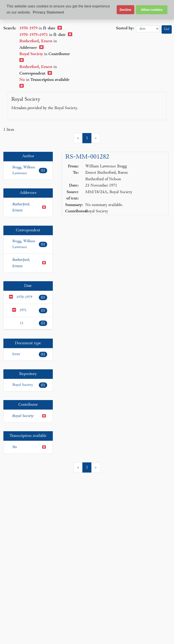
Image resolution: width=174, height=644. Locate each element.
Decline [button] (125, 10)
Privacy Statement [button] (48, 12)
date (148, 29)
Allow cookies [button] (152, 10)
